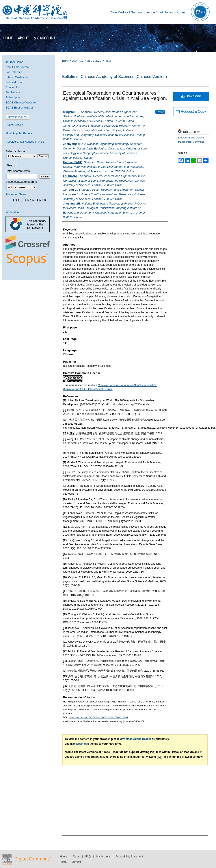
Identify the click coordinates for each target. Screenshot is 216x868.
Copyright (76, 862)
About (76, 857)
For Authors (13, 92)
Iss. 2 (108, 61)
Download (191, 96)
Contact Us (13, 87)
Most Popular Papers (19, 133)
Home (65, 61)
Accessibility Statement (129, 857)
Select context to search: (21, 182)
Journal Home (14, 62)
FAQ (88, 857)
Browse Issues (17, 117)
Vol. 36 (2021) (94, 61)
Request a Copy (191, 111)
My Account (103, 857)
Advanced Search (17, 194)
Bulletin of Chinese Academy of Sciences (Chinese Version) (115, 77)
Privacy (64, 862)
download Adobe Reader (136, 739)
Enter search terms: (18, 171)
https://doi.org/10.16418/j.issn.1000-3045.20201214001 (99, 717)
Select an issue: (16, 151)
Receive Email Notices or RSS (25, 142)
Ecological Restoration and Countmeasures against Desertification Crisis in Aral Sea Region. (115, 96)
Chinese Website (21, 102)
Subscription (13, 97)
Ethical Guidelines (17, 77)
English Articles (20, 108)
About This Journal (17, 67)
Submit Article (14, 125)
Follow (160, 112)
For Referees (14, 72)
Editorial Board (15, 82)
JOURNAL (77, 61)
